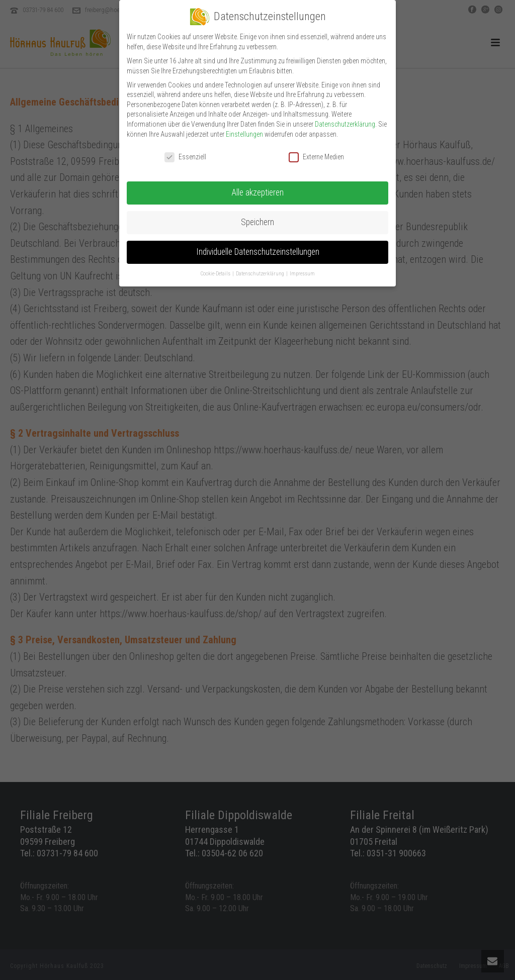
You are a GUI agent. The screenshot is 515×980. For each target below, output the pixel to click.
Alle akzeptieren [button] (257, 188)
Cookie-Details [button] (216, 269)
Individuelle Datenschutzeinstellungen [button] (258, 247)
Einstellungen (244, 129)
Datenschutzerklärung (345, 119)
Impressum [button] (302, 269)
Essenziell (185, 153)
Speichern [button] (257, 218)
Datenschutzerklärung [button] (261, 269)
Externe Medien (316, 153)
